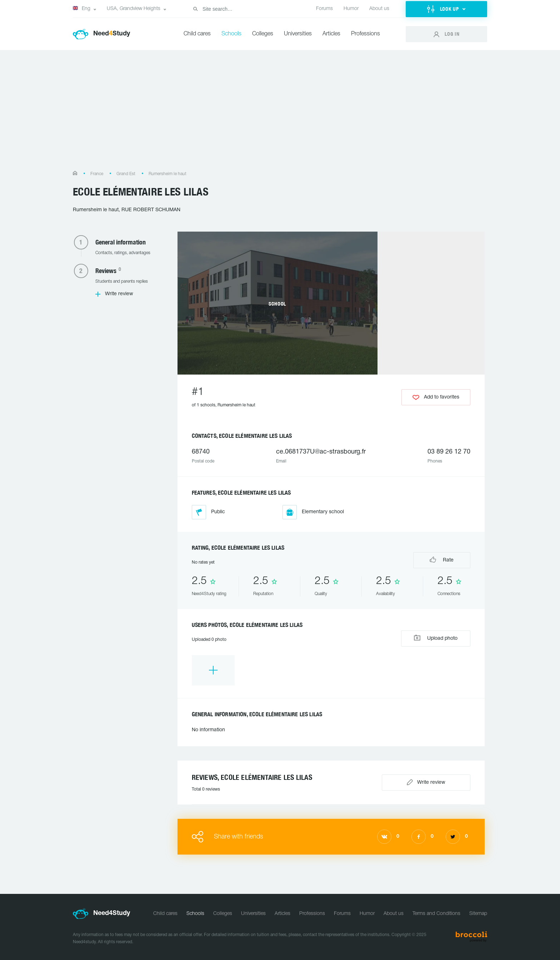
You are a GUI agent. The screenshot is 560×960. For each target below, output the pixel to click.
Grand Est (126, 174)
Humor (351, 9)
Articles (331, 34)
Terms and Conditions (436, 914)
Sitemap (478, 914)
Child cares (197, 34)
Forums (324, 9)
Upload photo (436, 638)
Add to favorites (436, 397)
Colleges (263, 34)
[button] (446, 9)
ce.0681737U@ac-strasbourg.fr (321, 452)
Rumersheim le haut (167, 174)
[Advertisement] (280, 114)
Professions (366, 34)
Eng (82, 9)
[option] (213, 670)
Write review (119, 294)
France (97, 174)
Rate (442, 560)
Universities (298, 34)
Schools (231, 34)
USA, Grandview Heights (134, 9)
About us (379, 9)
